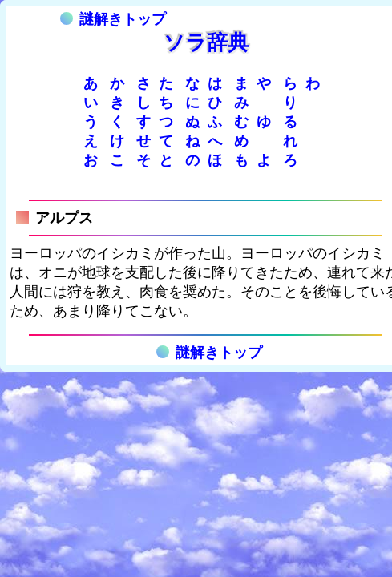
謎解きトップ (113, 19)
